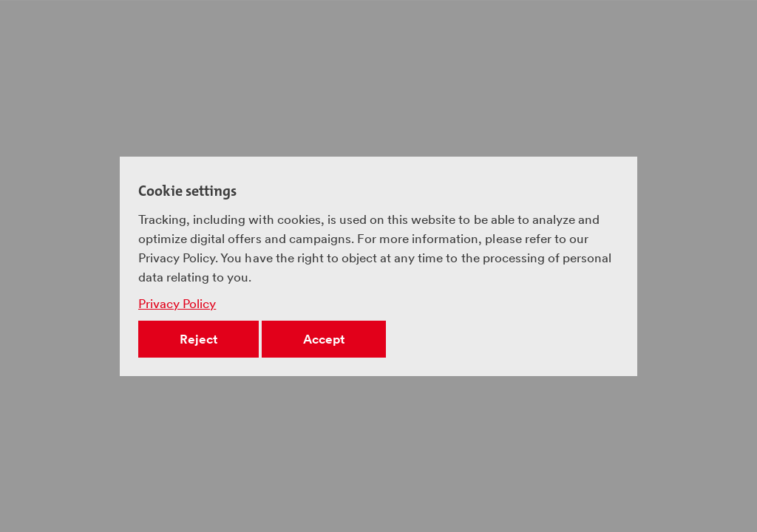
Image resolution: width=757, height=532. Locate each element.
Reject (198, 339)
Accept (324, 339)
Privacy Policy (177, 304)
